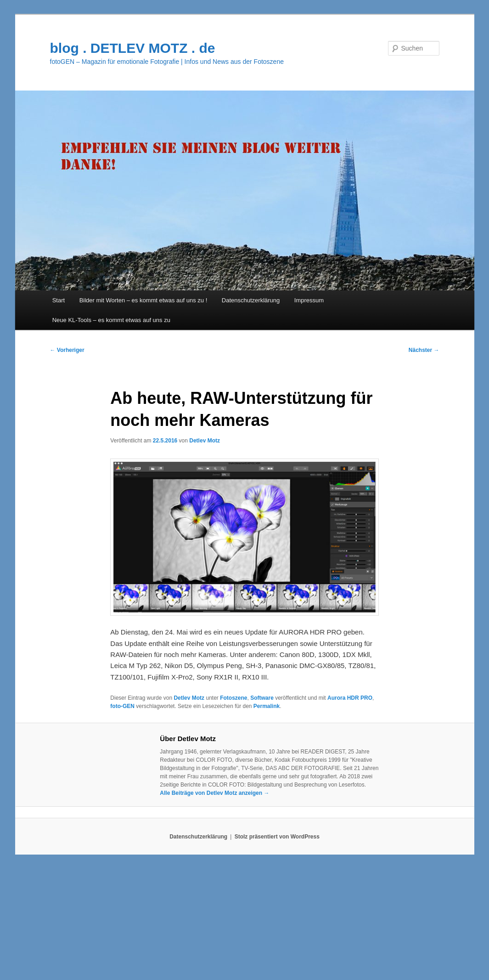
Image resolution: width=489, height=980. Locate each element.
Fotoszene (233, 698)
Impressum (309, 300)
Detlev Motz (205, 441)
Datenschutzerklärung (251, 300)
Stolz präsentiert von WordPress (277, 837)
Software (262, 698)
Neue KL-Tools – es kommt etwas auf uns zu (111, 320)
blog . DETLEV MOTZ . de (133, 48)
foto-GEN (122, 706)
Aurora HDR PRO (350, 698)
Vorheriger (67, 350)
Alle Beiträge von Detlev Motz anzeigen (214, 793)
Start (59, 300)
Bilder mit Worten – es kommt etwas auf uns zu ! (143, 300)
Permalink (267, 706)
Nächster (424, 350)
